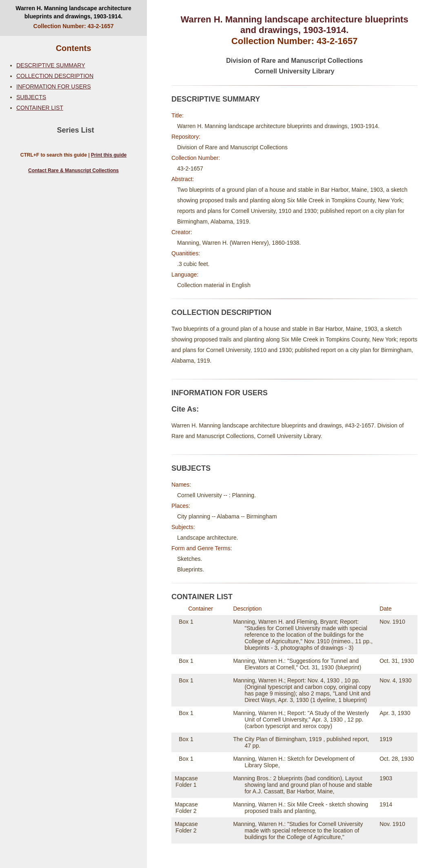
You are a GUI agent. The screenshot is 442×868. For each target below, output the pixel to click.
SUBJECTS (31, 97)
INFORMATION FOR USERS (54, 86)
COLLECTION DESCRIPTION (55, 76)
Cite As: (185, 409)
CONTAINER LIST (40, 108)
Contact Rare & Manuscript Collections (73, 170)
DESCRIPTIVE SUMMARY (51, 65)
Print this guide (109, 155)
